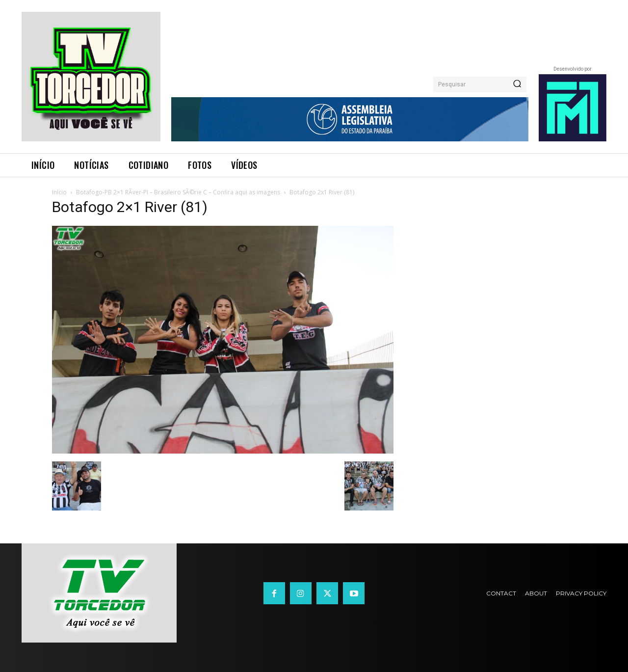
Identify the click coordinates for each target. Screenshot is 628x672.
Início (59, 192)
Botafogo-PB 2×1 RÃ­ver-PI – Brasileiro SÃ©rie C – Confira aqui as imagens (178, 192)
